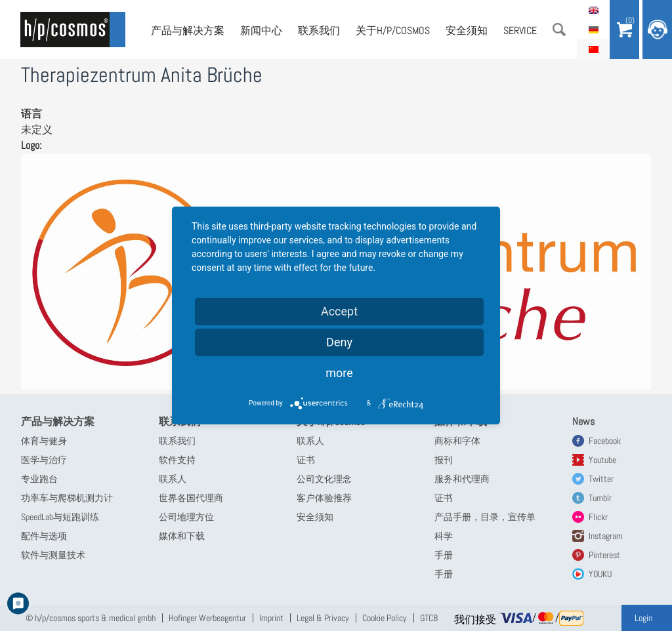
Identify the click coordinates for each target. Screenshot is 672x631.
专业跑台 (39, 479)
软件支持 (177, 460)
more (339, 373)
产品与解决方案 (188, 31)
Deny (339, 342)
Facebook (605, 441)
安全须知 (467, 31)
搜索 (559, 30)
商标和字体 (457, 441)
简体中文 (593, 49)
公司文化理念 (324, 479)
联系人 (173, 479)
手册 (444, 555)
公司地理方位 (186, 517)
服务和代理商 (462, 479)
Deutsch (593, 30)
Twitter (601, 479)
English (593, 10)
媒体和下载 (182, 536)
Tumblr (600, 498)
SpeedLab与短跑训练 (60, 517)
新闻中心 (261, 31)
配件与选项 (44, 536)
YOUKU (600, 574)
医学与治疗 (44, 460)
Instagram (606, 536)
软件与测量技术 (53, 555)
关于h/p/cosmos (393, 31)
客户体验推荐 (324, 498)
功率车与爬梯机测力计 (67, 498)
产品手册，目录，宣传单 (485, 517)
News (583, 421)
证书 (306, 460)
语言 (31, 114)
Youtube (602, 460)
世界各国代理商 (191, 498)
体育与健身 (44, 441)
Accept (339, 311)
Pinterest (604, 555)
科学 (444, 536)
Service (520, 31)
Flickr (598, 517)
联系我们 (319, 31)
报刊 (444, 460)
